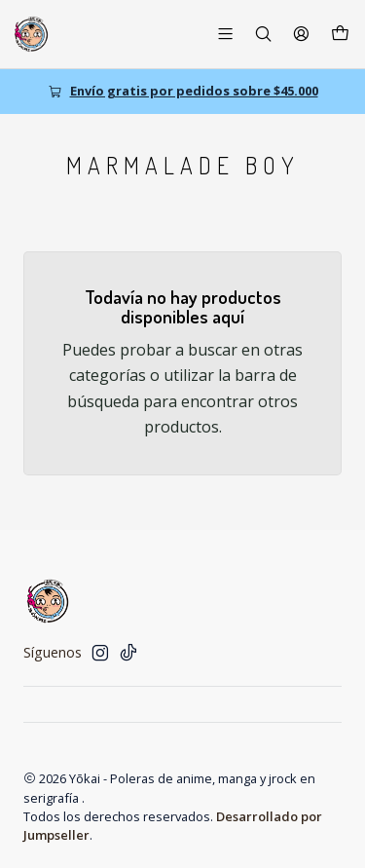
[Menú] (225, 34)
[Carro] (340, 34)
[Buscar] (263, 34)
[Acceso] (301, 34)
